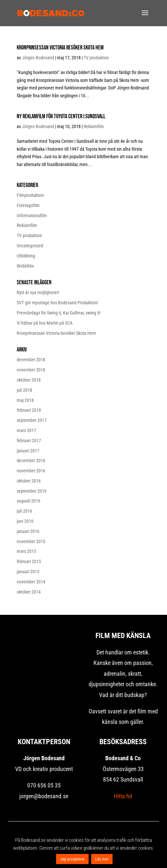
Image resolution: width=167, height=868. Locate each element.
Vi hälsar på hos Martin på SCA (45, 323)
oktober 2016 (29, 481)
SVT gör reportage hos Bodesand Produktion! (57, 303)
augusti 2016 (29, 501)
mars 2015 (26, 551)
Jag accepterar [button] (72, 859)
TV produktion (96, 58)
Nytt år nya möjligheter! (38, 292)
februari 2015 (29, 561)
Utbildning (26, 256)
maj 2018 (25, 400)
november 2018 (31, 370)
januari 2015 (28, 572)
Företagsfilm (28, 205)
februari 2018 (29, 410)
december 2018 (31, 360)
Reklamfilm (94, 126)
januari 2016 (28, 531)
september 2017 (32, 420)
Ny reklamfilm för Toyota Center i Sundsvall (61, 116)
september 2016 (32, 491)
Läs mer (102, 859)
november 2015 (31, 541)
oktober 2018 (29, 380)
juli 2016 (24, 511)
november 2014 (31, 582)
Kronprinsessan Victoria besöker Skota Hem (60, 48)
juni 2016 (25, 521)
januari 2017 (28, 451)
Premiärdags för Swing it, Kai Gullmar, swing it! (59, 313)
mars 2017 (26, 430)
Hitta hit (123, 796)
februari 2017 (29, 441)
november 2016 (31, 471)
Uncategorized (30, 246)
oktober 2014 (29, 592)
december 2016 (31, 461)
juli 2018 (24, 390)
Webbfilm (25, 266)
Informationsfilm (32, 216)
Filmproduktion (30, 195)
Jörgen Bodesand (38, 58)
